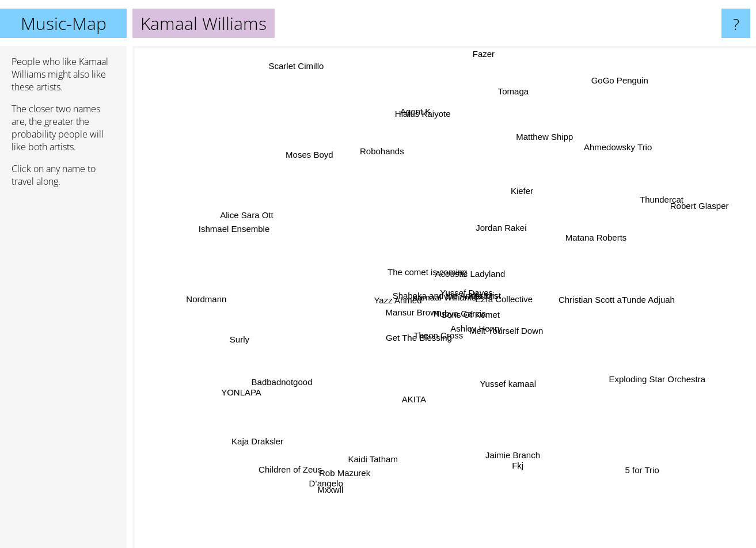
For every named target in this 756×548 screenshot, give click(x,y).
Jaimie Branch (519, 466)
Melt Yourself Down (511, 330)
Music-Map (64, 23)
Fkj (512, 452)
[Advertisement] (63, 372)
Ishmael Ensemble (214, 216)
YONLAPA (237, 393)
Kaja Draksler (249, 441)
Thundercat (659, 199)
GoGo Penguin (609, 74)
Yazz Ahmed (396, 292)
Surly (238, 337)
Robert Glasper (688, 210)
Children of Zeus (306, 453)
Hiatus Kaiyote (417, 110)
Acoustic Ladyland (469, 274)
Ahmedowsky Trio (601, 162)
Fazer (487, 54)
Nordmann (240, 304)
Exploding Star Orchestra (649, 371)
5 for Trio (655, 492)
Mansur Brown (403, 313)
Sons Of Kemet (487, 320)
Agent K (418, 132)
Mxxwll (335, 484)
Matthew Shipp (553, 129)
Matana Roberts (593, 227)
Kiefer (524, 193)
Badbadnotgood (268, 369)
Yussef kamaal (499, 400)
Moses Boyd (319, 162)
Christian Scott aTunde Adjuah (616, 301)
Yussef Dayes (457, 287)
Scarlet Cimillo (282, 58)
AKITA (415, 388)
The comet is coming (412, 274)
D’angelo (335, 470)
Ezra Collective (506, 294)
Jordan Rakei (496, 225)
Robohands (387, 160)
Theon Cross (457, 354)
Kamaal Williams (444, 297)
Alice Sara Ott (269, 224)
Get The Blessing (418, 345)
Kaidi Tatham (384, 445)
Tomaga (505, 107)
